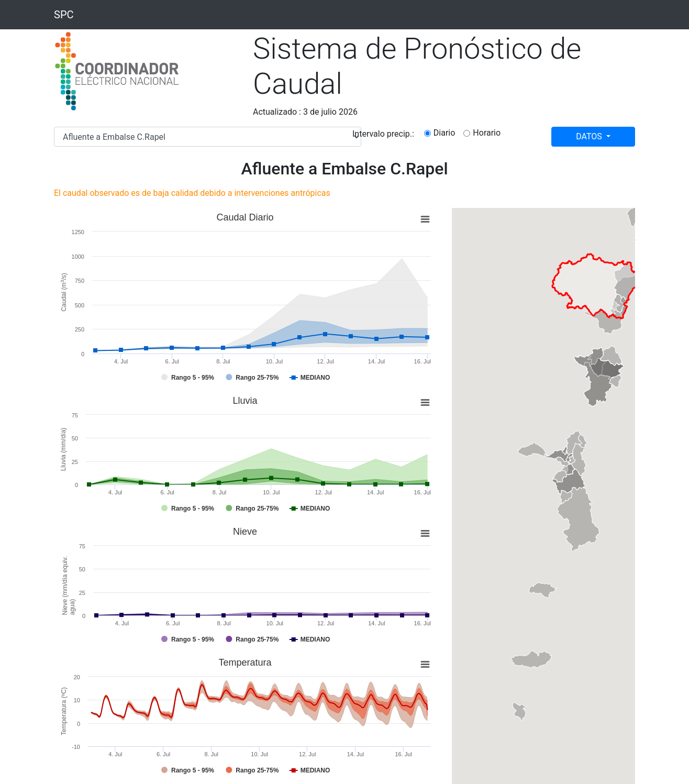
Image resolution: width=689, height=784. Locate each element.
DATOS (590, 136)
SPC (64, 15)
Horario (487, 133)
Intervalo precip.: (383, 134)
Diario (444, 133)
